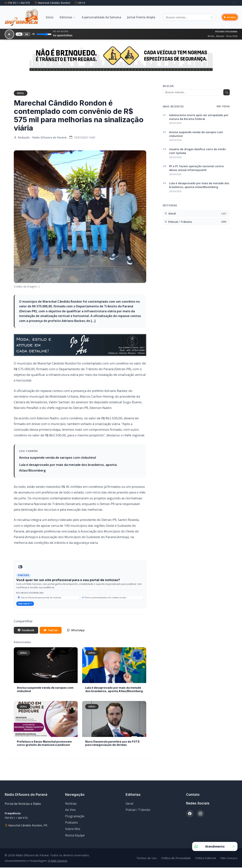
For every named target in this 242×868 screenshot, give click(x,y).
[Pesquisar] (203, 17)
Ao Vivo (70, 810)
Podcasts (72, 823)
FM (16, 34)
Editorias (66, 17)
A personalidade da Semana (101, 17)
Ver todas (223, 105)
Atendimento (215, 846)
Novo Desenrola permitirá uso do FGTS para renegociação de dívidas (112, 744)
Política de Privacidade (176, 858)
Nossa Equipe (75, 836)
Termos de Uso (147, 858)
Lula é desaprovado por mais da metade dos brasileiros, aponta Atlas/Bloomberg (114, 690)
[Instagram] (236, 3)
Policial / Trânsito (138, 810)
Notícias (71, 804)
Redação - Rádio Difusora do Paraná (42, 136)
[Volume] (42, 34)
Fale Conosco (229, 858)
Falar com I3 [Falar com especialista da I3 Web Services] (27, 603)
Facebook (28, 630)
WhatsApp (84, 630)
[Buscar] (185, 17)
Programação (75, 817)
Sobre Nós (73, 829)
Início (50, 17)
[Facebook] (233, 3)
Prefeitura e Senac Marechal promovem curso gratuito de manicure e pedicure (44, 744)
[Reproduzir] (8, 34)
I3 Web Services (58, 861)
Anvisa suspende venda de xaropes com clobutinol (58, 457)
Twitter (55, 630)
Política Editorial (205, 858)
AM (24, 34)
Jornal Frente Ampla (141, 17)
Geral (21, 92)
